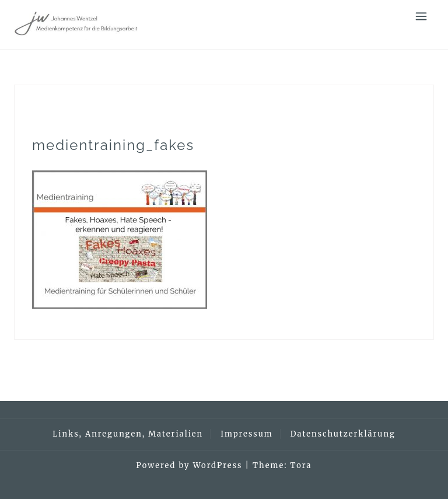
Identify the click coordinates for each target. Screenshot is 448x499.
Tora (301, 465)
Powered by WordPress (190, 465)
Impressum (246, 434)
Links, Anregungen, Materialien (128, 434)
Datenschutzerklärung (343, 434)
